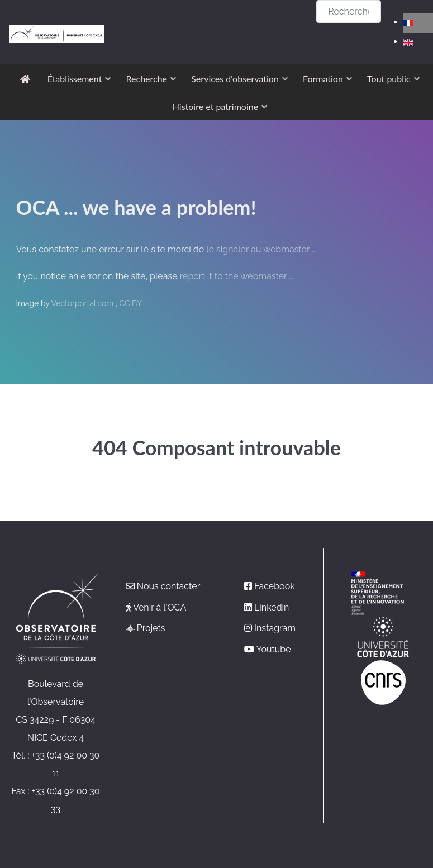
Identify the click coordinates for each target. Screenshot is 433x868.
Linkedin (272, 607)
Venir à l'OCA (160, 607)
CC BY (130, 303)
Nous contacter (169, 586)
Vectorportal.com (84, 303)
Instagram (275, 628)
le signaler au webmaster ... (261, 249)
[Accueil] (27, 78)
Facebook (275, 586)
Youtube (273, 649)
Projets (151, 628)
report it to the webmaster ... (237, 276)
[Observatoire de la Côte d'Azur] (56, 9)
